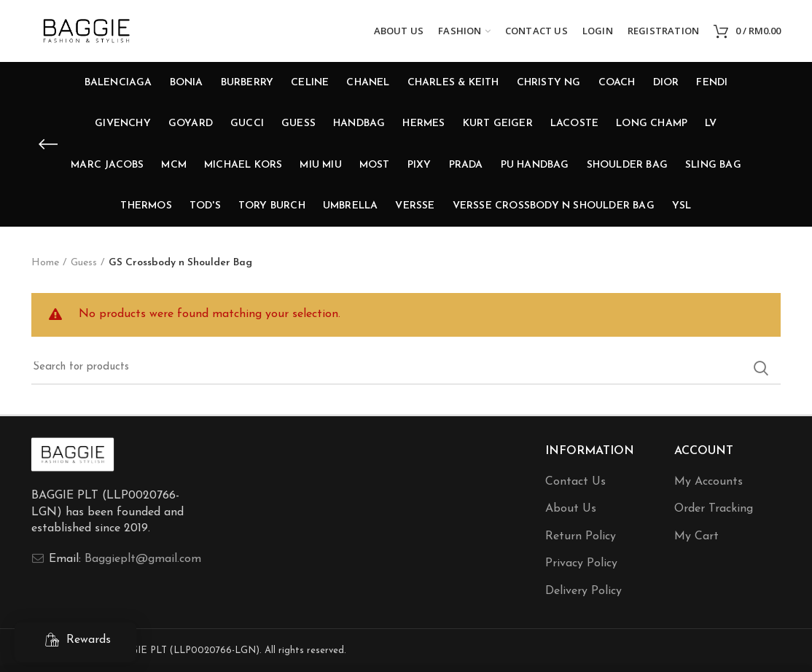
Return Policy (581, 536)
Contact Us (575, 482)
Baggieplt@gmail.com (143, 559)
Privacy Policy (581, 563)
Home (45, 263)
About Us (571, 509)
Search (761, 368)
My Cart (696, 536)
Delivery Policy (583, 591)
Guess (84, 263)
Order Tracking (714, 509)
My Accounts (708, 482)
